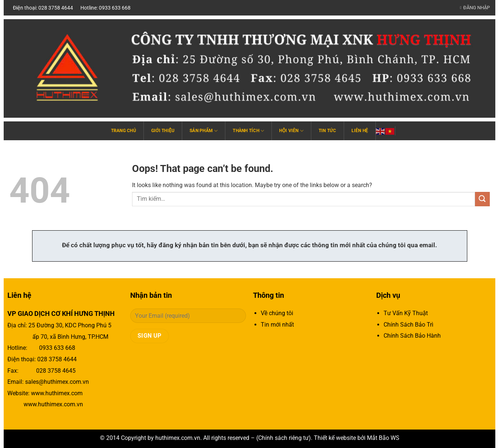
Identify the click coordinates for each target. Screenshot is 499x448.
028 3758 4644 (57, 359)
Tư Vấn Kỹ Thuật (406, 313)
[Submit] (482, 199)
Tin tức (328, 131)
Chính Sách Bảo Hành (412, 336)
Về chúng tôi (277, 313)
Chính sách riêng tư (283, 438)
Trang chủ (124, 131)
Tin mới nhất (277, 325)
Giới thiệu (163, 131)
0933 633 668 (57, 348)
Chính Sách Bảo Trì (408, 325)
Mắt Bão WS (383, 438)
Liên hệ (360, 131)
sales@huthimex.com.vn (57, 382)
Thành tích (248, 131)
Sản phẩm (204, 131)
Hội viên (291, 131)
